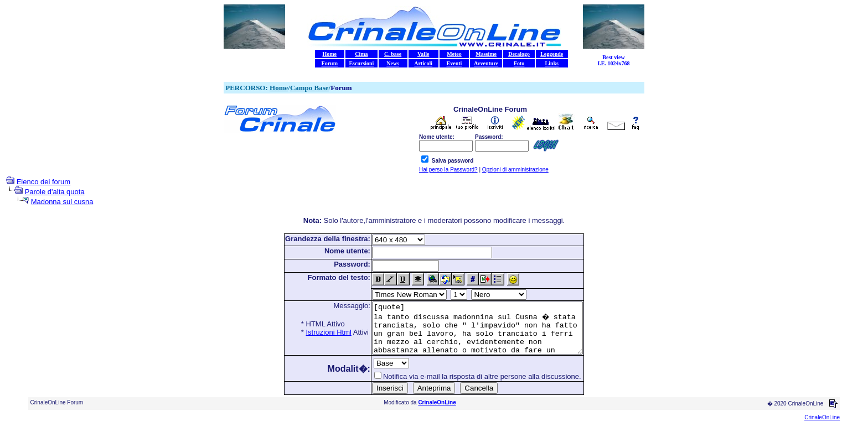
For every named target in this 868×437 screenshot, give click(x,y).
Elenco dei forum (44, 182)
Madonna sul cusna (62, 202)
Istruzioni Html (316, 332)
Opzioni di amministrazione (515, 170)
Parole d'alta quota (55, 192)
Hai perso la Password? (448, 170)
